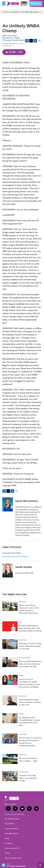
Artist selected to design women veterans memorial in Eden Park (30, 702)
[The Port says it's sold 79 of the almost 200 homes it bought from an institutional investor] (10, 739)
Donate (37, 3)
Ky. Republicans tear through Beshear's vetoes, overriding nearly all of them (29, 721)
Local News (23, 640)
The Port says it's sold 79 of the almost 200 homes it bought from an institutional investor (30, 742)
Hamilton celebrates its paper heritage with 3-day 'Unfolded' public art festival (30, 628)
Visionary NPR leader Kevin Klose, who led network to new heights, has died (30, 664)
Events (7, 838)
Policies (7, 853)
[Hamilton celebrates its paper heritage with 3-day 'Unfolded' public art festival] (10, 626)
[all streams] (41, 865)
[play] (4, 865)
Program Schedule (11, 829)
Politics (21, 676)
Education (22, 602)
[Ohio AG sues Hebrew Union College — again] (10, 759)
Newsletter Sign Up (12, 833)
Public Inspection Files (13, 858)
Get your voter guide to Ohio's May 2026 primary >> (22, 12)
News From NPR (25, 658)
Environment (24, 772)
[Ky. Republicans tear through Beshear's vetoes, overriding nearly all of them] (10, 718)
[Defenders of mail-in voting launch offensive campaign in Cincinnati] (10, 644)
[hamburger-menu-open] (4, 3)
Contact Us (9, 843)
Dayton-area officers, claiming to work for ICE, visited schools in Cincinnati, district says (29, 609)
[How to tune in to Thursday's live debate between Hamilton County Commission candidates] (10, 680)
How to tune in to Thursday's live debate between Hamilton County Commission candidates (30, 683)
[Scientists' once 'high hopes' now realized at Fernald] (10, 776)
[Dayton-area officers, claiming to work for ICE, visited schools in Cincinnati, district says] (10, 606)
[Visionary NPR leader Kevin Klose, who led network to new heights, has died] (10, 662)
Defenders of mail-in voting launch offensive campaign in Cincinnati (30, 646)
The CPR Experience (12, 819)
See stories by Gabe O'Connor (15, 556)
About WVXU (9, 824)
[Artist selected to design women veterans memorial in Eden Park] (10, 700)
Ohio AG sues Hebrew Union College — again (28, 759)
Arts (20, 622)
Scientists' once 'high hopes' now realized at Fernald (28, 778)
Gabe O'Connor (11, 39)
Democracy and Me (12, 848)
